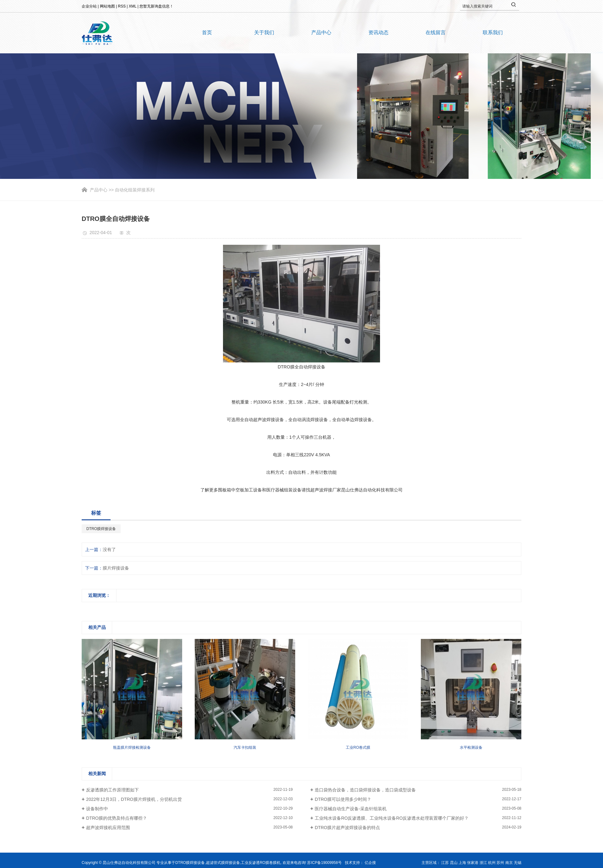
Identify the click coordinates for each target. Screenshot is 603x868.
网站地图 (107, 6)
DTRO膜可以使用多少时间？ (343, 799)
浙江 (483, 863)
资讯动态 (378, 32)
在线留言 (436, 32)
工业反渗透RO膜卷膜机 (261, 863)
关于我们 (264, 32)
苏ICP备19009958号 (324, 863)
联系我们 (493, 32)
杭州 (492, 863)
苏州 (500, 863)
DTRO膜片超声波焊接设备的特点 (347, 828)
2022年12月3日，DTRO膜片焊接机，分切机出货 (134, 799)
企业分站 (89, 6)
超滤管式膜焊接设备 (223, 863)
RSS (122, 6)
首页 (207, 32)
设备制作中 (97, 809)
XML (133, 6)
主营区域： (431, 863)
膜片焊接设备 (116, 568)
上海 (462, 863)
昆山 (454, 863)
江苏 (445, 863)
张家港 (473, 863)
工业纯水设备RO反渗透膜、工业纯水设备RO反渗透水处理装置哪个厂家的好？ (392, 818)
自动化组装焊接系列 (135, 190)
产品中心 (321, 32)
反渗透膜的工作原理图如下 (112, 790)
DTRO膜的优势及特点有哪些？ (117, 818)
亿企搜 (370, 863)
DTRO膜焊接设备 (101, 529)
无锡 (518, 863)
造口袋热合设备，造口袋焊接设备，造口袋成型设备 (365, 790)
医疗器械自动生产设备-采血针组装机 (351, 809)
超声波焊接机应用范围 (108, 828)
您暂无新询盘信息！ (156, 6)
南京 (509, 863)
